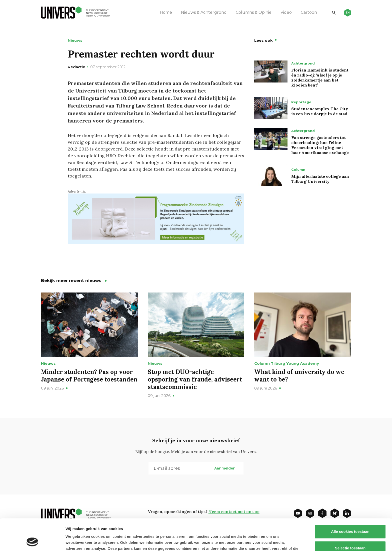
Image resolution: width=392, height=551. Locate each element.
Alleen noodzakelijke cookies (350, 535)
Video (286, 12)
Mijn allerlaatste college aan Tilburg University (320, 179)
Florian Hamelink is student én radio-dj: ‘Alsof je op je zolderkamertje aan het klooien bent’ (320, 77)
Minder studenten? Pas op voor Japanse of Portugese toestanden (89, 376)
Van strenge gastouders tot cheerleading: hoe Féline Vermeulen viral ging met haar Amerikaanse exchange (320, 145)
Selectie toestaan (350, 518)
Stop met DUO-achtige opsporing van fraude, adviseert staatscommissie (195, 379)
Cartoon (309, 12)
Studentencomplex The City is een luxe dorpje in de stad (320, 111)
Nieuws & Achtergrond (204, 12)
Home (166, 12)
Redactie (76, 67)
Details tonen (270, 541)
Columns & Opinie (254, 12)
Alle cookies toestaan (350, 502)
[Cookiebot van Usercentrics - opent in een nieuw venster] (32, 541)
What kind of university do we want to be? (299, 376)
